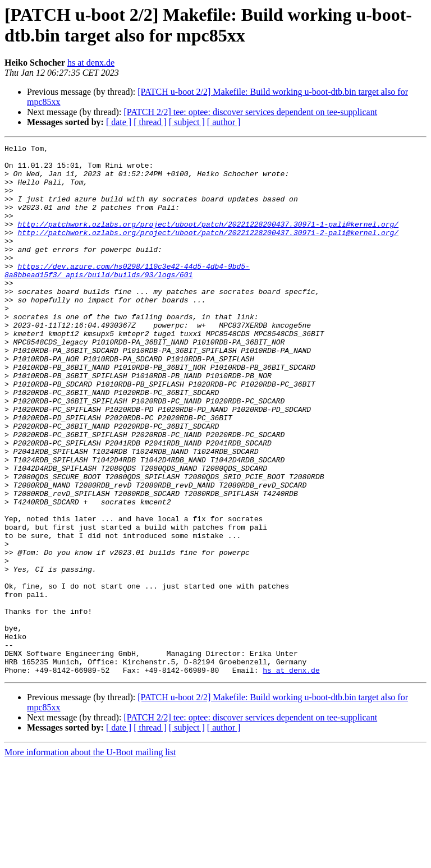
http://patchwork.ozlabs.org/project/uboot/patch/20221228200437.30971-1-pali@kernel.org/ (208, 241)
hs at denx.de (91, 63)
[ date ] (119, 122)
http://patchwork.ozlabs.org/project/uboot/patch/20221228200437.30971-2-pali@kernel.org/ (208, 251)
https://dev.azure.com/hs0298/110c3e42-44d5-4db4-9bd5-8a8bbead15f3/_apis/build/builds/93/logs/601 (127, 296)
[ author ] (224, 122)
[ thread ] (150, 122)
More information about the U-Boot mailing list (90, 858)
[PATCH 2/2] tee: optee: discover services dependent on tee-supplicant (250, 112)
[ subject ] (187, 122)
